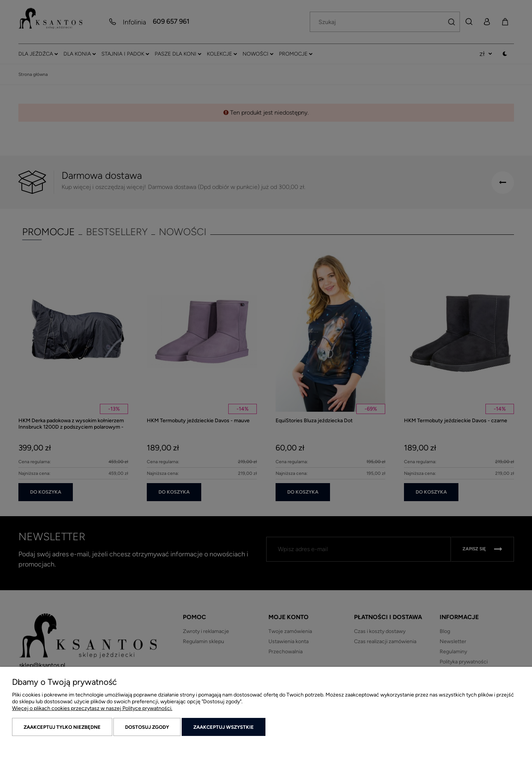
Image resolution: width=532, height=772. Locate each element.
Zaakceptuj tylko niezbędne (62, 727)
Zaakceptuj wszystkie (224, 727)
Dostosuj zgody (147, 727)
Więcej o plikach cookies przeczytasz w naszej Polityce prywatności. (92, 708)
